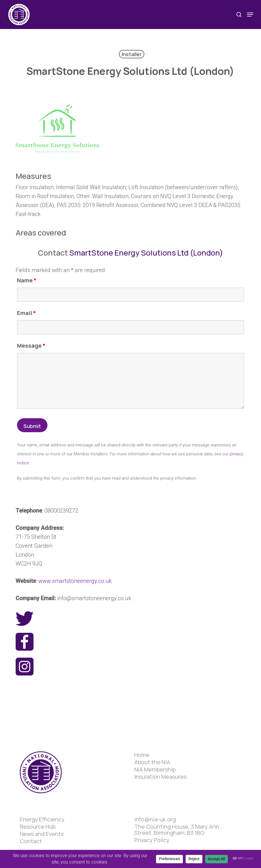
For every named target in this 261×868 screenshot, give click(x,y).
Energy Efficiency (42, 819)
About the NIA (152, 762)
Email (27, 313)
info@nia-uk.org (155, 819)
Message (31, 346)
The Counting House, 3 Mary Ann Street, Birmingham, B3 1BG (177, 830)
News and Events (42, 834)
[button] (250, 15)
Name (27, 280)
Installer (132, 54)
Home (142, 755)
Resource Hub (38, 827)
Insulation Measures (160, 777)
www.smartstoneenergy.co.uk (75, 581)
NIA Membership (155, 770)
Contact (31, 841)
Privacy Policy (152, 840)
